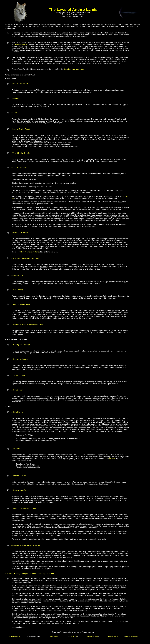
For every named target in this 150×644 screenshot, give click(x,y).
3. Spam (14, 113)
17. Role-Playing (17, 412)
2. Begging (15, 98)
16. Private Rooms (17, 390)
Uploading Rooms (112, 636)
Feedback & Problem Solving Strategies (25, 545)
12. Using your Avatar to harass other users (27, 324)
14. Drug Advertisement (19, 359)
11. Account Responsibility (20, 304)
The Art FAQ (73, 636)
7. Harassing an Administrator (22, 233)
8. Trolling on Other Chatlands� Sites (25, 258)
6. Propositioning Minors (20, 167)
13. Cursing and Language (20, 345)
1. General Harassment (19, 84)
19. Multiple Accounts (18, 476)
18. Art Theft (15, 449)
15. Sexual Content (18, 375)
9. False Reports (17, 275)
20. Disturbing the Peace (20, 490)
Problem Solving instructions (28, 252)
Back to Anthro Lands (132, 636)
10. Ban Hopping (17, 290)
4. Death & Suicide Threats (21, 129)
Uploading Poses (93, 636)
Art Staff (112, 459)
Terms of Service (21, 44)
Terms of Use (54, 636)
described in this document (74, 69)
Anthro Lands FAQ (14, 636)
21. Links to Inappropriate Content (23, 508)
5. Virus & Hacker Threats (20, 153)
